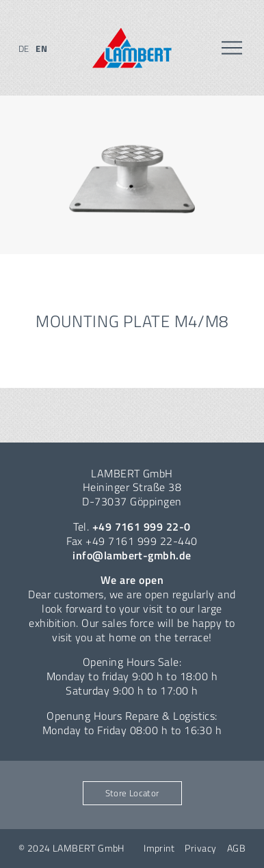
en (41, 48)
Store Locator (132, 793)
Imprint (159, 848)
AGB (236, 848)
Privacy (200, 848)
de (24, 48)
